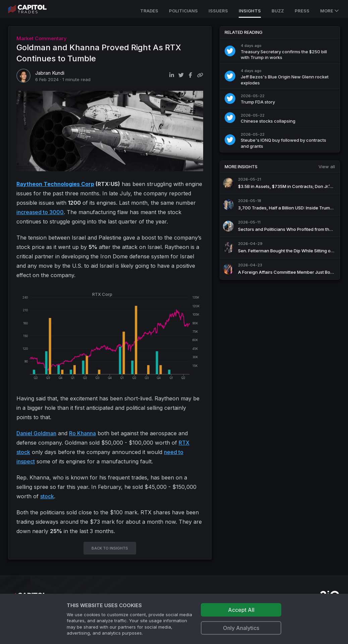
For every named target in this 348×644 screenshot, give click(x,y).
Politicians (183, 11)
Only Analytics (241, 628)
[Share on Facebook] (190, 75)
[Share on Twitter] (181, 75)
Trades (149, 11)
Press (302, 11)
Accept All (241, 610)
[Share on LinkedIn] (172, 75)
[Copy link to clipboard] (200, 75)
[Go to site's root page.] (35, 9)
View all (327, 167)
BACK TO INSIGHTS (110, 548)
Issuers (218, 11)
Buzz (278, 11)
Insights (250, 11)
